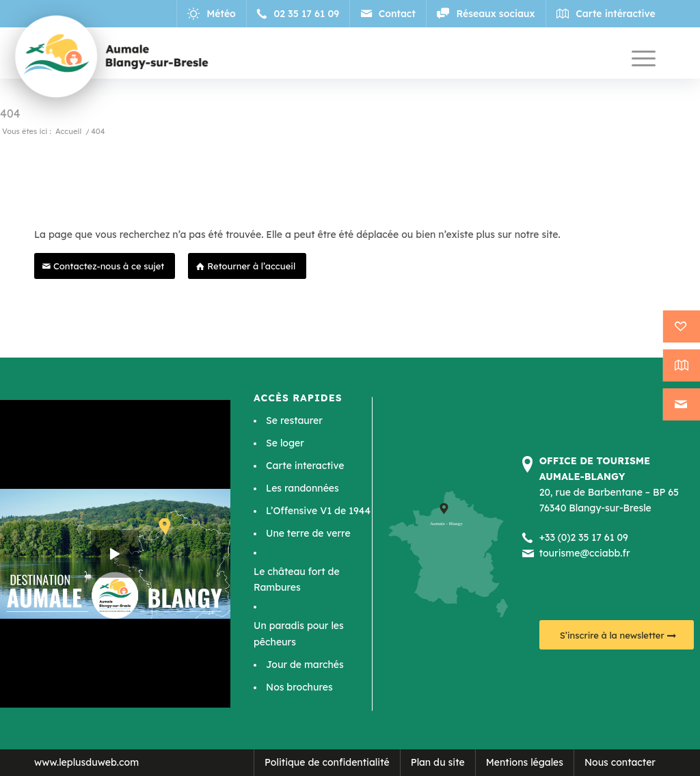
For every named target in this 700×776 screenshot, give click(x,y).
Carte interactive (305, 466)
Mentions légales (525, 762)
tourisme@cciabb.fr (585, 553)
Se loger (285, 443)
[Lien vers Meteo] (213, 14)
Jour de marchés (305, 665)
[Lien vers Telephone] (300, 14)
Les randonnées (302, 488)
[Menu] (644, 58)
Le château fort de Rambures (297, 579)
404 (10, 113)
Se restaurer (294, 420)
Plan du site (438, 762)
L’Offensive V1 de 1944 (318, 511)
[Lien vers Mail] (389, 14)
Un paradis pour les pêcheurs (299, 633)
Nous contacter (620, 762)
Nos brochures (299, 687)
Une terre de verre (308, 533)
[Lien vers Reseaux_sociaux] (486, 14)
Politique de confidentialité (327, 762)
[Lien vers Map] (606, 14)
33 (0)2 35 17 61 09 (587, 537)
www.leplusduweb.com (86, 762)
